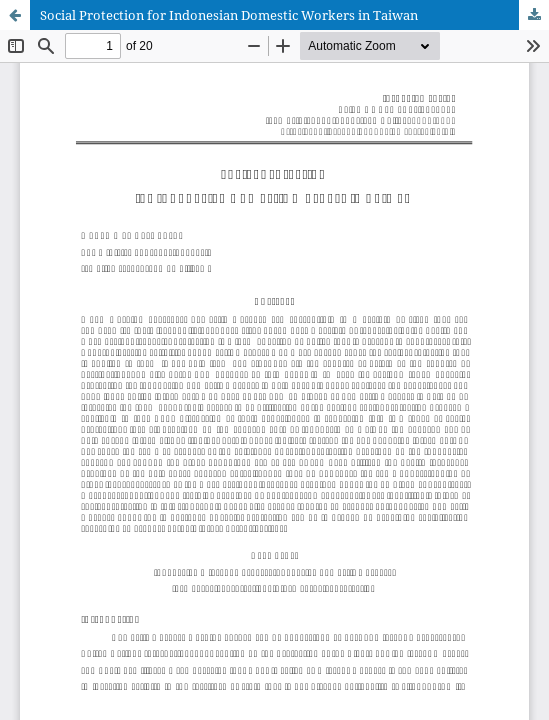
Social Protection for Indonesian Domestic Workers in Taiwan (229, 15)
